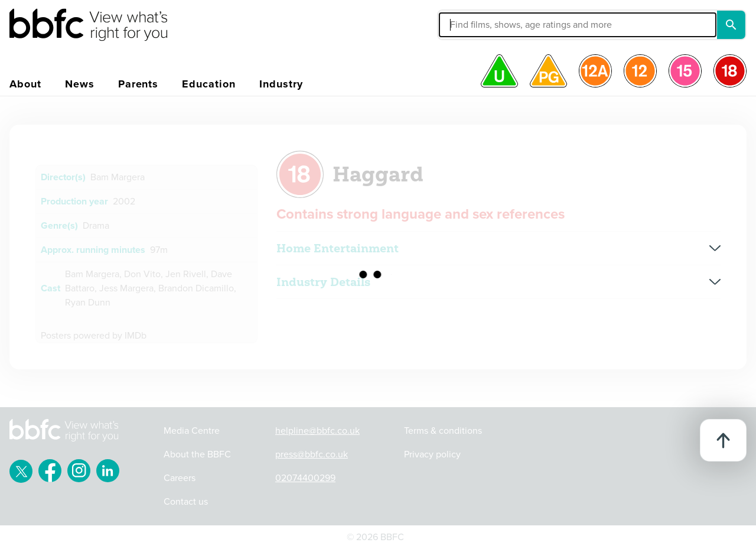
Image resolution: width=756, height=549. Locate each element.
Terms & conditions (443, 431)
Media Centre (192, 431)
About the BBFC (197, 454)
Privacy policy (432, 454)
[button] (488, 25)
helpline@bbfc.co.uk (317, 431)
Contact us (186, 502)
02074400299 (305, 478)
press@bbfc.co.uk (312, 454)
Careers (180, 478)
